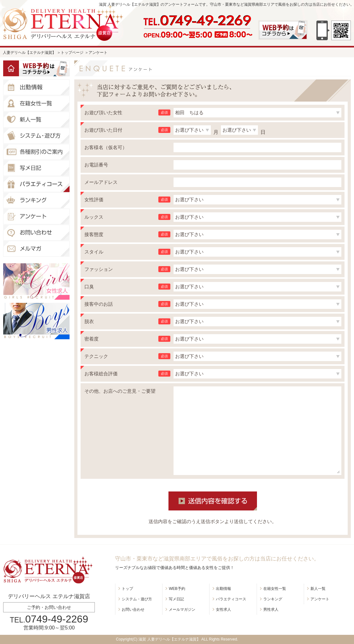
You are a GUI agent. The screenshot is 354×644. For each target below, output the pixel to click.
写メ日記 (176, 599)
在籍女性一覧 (275, 589)
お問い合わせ (133, 610)
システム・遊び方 (137, 599)
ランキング (273, 599)
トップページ (72, 53)
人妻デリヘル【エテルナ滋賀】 (29, 53)
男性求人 (271, 610)
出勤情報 (223, 589)
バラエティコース (231, 599)
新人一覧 (318, 589)
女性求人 (223, 610)
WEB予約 (177, 589)
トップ (127, 589)
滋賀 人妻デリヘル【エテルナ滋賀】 (169, 639)
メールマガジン (182, 610)
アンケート (320, 599)
